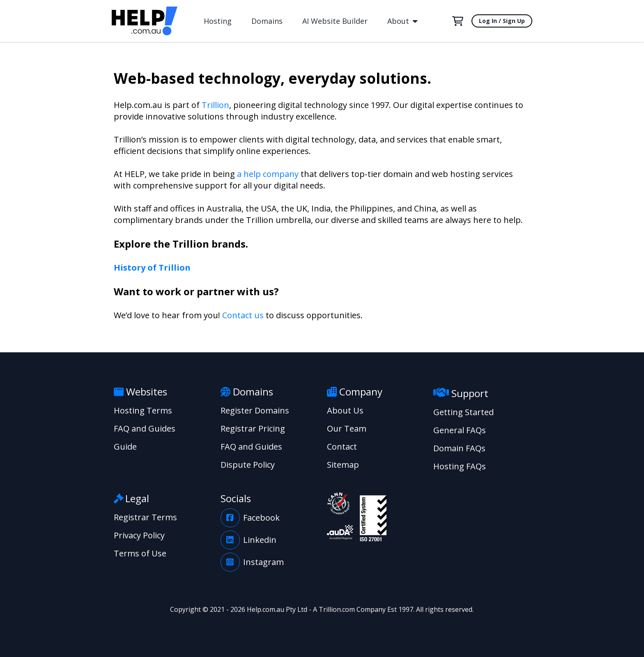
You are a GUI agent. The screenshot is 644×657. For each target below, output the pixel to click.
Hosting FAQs (460, 466)
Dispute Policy (248, 465)
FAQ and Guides (145, 428)
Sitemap (343, 465)
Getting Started (463, 412)
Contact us (243, 315)
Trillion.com (337, 609)
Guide (125, 447)
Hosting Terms (143, 410)
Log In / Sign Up (502, 21)
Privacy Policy (139, 535)
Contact (342, 447)
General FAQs (460, 430)
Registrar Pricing (253, 428)
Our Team (347, 428)
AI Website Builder (335, 21)
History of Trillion (152, 268)
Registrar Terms (145, 517)
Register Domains (255, 410)
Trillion (215, 105)
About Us (345, 410)
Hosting (218, 21)
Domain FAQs (459, 448)
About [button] (402, 21)
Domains (267, 21)
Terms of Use (140, 553)
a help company (268, 174)
